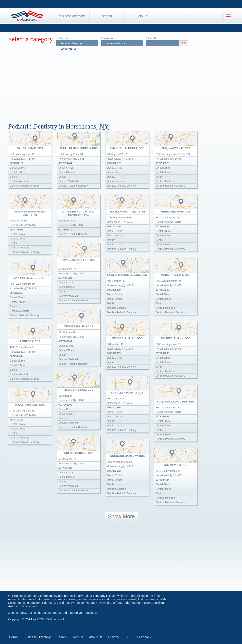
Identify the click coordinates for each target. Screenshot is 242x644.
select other (68, 49)
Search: (152, 38)
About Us (96, 637)
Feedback (144, 637)
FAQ (128, 637)
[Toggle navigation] (228, 16)
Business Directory (72, 16)
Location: (108, 38)
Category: (63, 38)
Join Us (142, 16)
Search (107, 16)
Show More (122, 516)
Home (13, 637)
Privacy (114, 637)
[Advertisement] (125, 87)
